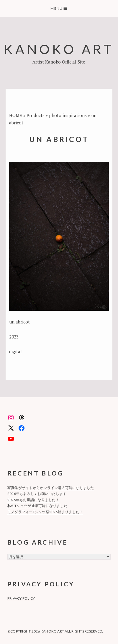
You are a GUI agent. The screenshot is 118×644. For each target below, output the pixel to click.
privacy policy (21, 598)
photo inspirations (68, 115)
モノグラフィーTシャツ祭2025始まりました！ (45, 512)
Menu (59, 8)
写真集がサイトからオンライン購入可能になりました (51, 488)
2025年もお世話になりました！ (33, 500)
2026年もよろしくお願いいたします (37, 494)
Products (36, 115)
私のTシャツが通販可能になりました (37, 506)
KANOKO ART (59, 49)
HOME (16, 115)
